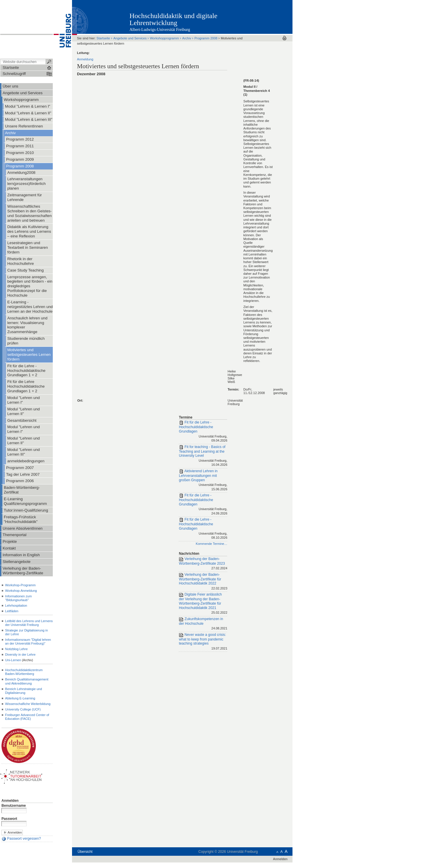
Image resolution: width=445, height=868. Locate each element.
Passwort (9, 819)
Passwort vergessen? (21, 839)
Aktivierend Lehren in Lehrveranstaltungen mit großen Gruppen (203, 480)
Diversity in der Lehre (20, 654)
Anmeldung (85, 59)
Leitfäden (12, 611)
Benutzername (14, 806)
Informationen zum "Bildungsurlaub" (19, 598)
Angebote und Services (130, 38)
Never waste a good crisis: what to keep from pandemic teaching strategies (203, 642)
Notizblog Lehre (16, 649)
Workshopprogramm (164, 38)
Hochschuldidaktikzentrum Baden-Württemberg (24, 672)
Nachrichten (189, 554)
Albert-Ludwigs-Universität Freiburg (160, 30)
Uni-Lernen (13, 660)
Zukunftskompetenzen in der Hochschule (203, 624)
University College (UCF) (23, 709)
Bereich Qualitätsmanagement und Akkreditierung (27, 681)
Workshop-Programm (21, 585)
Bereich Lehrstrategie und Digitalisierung (24, 691)
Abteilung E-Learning (20, 698)
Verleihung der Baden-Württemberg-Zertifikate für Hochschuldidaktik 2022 (203, 582)
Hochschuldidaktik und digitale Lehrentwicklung (173, 19)
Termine (185, 417)
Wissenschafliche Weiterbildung (28, 704)
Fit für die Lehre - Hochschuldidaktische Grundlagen (203, 432)
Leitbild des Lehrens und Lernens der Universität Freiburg (29, 623)
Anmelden (10, 801)
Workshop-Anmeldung (21, 591)
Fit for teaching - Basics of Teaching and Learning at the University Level (203, 456)
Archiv (187, 38)
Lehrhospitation (16, 605)
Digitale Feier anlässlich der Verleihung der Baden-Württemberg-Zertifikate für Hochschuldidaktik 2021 (203, 604)
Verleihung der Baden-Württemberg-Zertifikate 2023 (203, 564)
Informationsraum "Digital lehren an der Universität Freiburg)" (28, 642)
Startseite (103, 38)
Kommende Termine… (211, 544)
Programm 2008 (206, 38)
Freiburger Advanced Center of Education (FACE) (27, 717)
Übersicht (85, 852)
